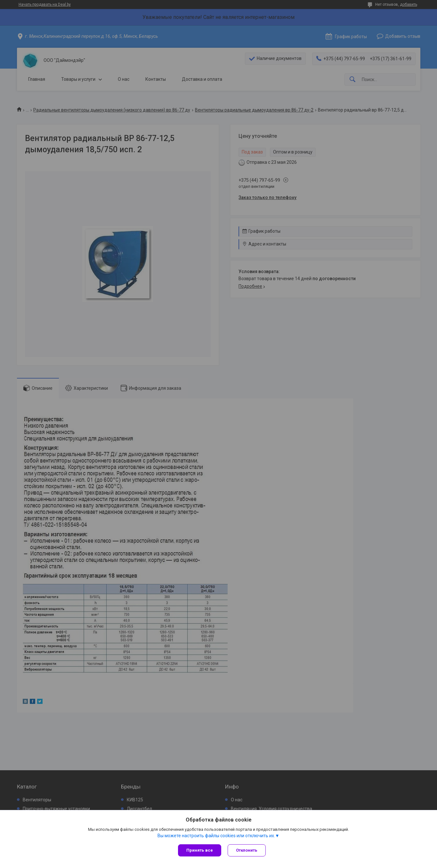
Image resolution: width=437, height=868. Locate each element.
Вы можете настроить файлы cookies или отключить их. (216, 836)
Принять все (200, 850)
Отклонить (247, 850)
